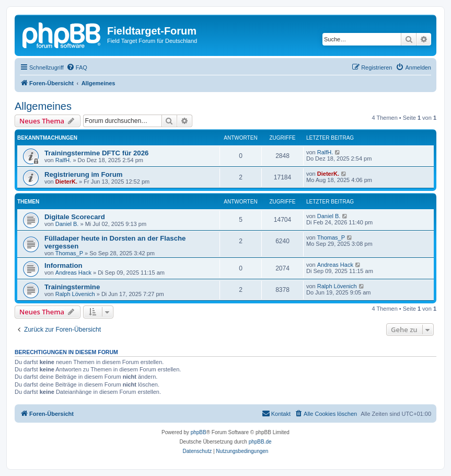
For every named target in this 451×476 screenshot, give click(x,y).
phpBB (199, 432)
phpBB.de (260, 442)
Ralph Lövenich (75, 294)
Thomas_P (69, 253)
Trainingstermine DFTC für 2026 (96, 153)
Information (63, 265)
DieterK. (66, 182)
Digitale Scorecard (75, 217)
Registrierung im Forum (83, 174)
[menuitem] (77, 67)
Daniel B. (67, 224)
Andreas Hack (73, 273)
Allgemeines (43, 106)
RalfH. (63, 160)
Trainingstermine (72, 287)
